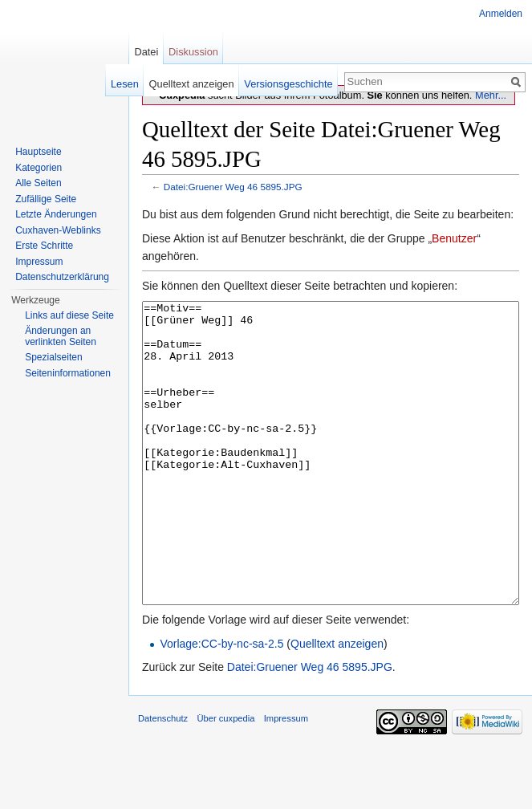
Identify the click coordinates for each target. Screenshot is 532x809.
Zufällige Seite (46, 199)
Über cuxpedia (225, 779)
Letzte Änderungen (56, 214)
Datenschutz (163, 779)
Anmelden (501, 14)
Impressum (39, 262)
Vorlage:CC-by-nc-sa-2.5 (221, 704)
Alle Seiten (38, 183)
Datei (146, 52)
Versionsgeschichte (288, 84)
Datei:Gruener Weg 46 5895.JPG (233, 187)
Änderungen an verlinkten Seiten (61, 336)
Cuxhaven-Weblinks (58, 230)
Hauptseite (38, 152)
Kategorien (39, 168)
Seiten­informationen (68, 373)
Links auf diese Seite (69, 315)
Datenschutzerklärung (62, 277)
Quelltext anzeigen (337, 704)
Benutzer (454, 238)
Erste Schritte (44, 246)
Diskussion (193, 52)
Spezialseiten (53, 357)
